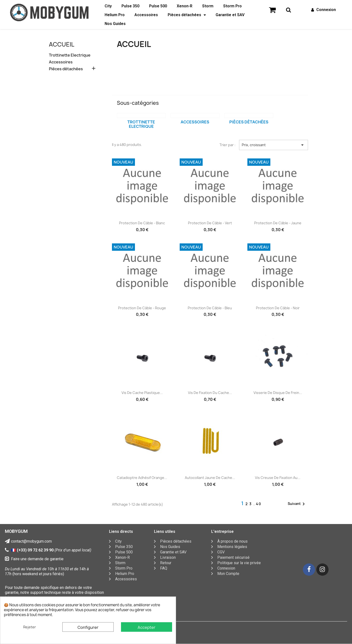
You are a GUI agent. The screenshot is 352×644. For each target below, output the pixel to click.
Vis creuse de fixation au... (278, 478)
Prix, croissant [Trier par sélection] (274, 145)
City (108, 6)
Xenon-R (185, 6)
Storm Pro (232, 6)
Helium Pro (115, 15)
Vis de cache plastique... (142, 393)
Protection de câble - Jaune (278, 223)
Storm (208, 6)
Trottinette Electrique (70, 55)
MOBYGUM (16, 531)
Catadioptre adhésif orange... (142, 478)
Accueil (62, 44)
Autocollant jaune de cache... (210, 478)
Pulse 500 (158, 6)
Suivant (297, 504)
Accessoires (146, 15)
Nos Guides (115, 24)
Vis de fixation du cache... (210, 393)
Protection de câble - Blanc (142, 223)
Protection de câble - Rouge (142, 308)
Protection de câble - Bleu (210, 308)
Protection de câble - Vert (210, 223)
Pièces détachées (187, 15)
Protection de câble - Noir (278, 308)
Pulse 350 (130, 6)
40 (259, 504)
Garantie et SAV (230, 15)
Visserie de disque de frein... (278, 393)
